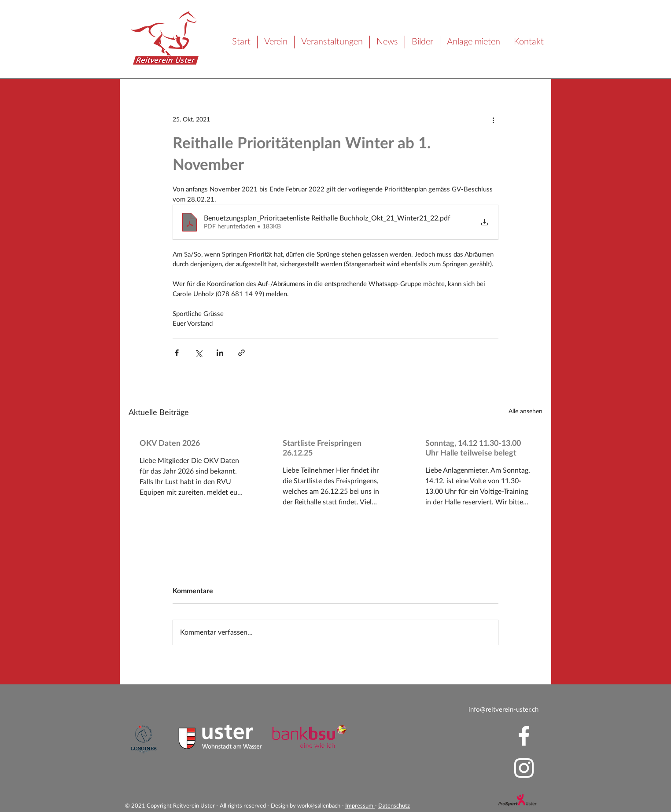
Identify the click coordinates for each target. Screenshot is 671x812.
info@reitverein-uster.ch (503, 710)
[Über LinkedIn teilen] (220, 353)
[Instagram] (524, 768)
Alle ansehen (525, 412)
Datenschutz (394, 806)
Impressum (360, 806)
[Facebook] (524, 736)
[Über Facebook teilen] (177, 353)
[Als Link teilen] (241, 353)
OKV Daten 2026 (170, 444)
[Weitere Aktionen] (493, 120)
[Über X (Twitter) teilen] (198, 353)
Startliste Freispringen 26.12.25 (322, 448)
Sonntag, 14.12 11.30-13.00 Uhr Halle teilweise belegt (473, 448)
